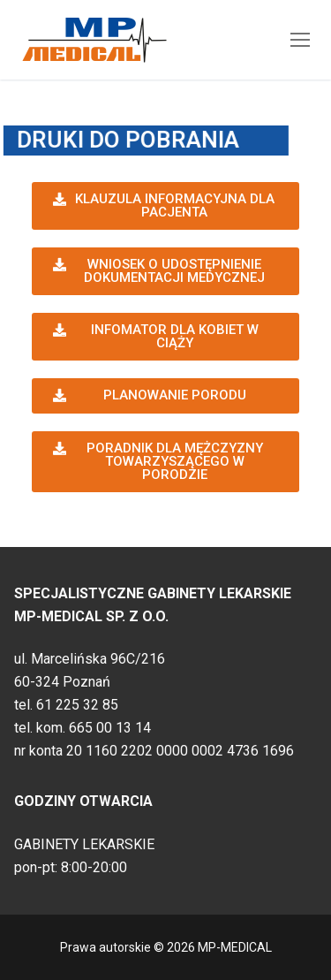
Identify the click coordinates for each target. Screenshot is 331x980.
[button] (165, 206)
